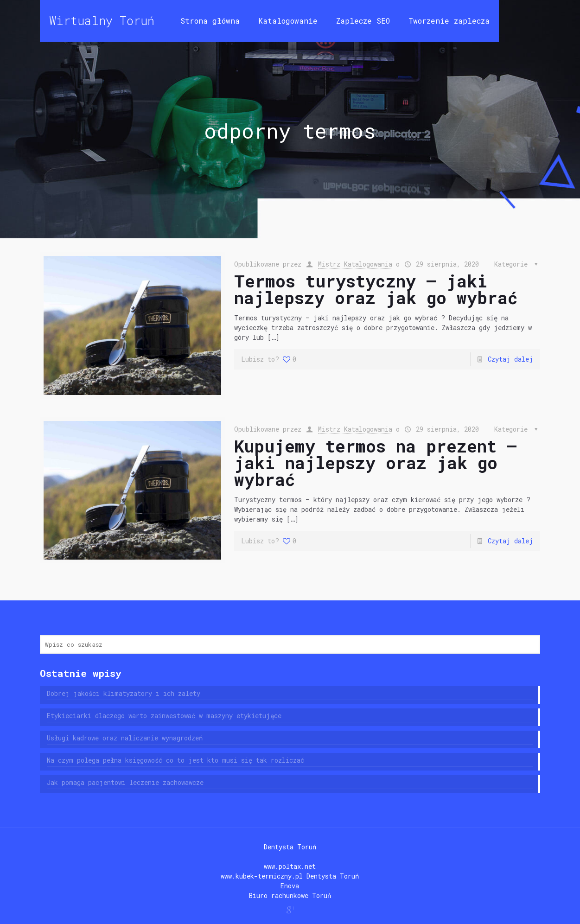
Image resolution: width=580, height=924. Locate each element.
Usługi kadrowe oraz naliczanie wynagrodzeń (125, 738)
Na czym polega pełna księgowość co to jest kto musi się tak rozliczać (175, 760)
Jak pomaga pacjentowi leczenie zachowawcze (125, 782)
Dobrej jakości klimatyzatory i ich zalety (124, 693)
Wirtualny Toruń (102, 21)
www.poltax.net (290, 866)
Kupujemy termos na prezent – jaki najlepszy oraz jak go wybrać (376, 463)
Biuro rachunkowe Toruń (290, 895)
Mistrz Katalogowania (355, 264)
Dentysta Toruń (290, 847)
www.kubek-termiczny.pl (262, 876)
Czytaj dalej (510, 359)
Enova (290, 886)
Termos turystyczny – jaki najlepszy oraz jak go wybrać (376, 289)
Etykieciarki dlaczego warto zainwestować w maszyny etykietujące (164, 716)
